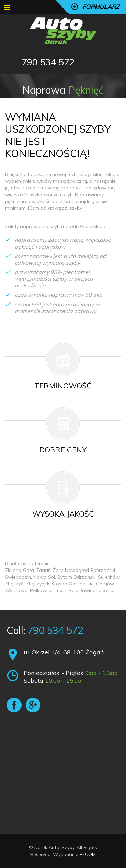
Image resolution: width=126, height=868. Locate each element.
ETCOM (88, 854)
